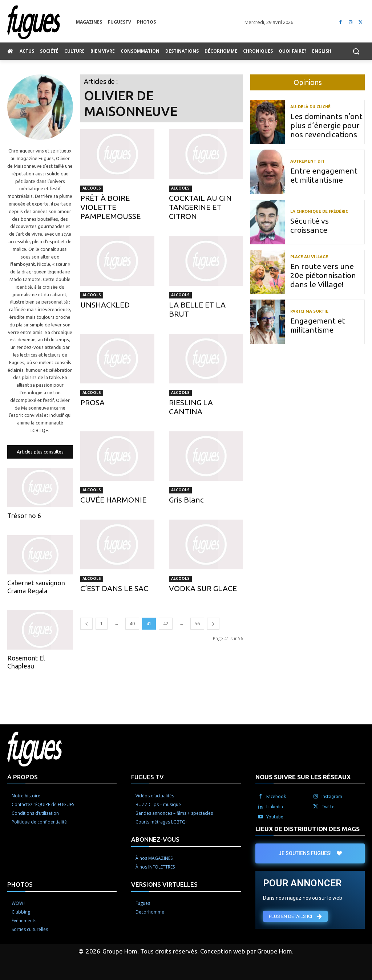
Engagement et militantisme (318, 325)
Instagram (332, 796)
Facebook (276, 796)
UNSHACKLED (105, 305)
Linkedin (275, 807)
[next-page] (213, 624)
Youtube (275, 817)
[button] (356, 51)
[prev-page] (86, 624)
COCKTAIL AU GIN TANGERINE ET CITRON (200, 207)
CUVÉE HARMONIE (113, 500)
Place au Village (309, 257)
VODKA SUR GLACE (203, 588)
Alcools (92, 188)
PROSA (92, 402)
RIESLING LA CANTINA (191, 407)
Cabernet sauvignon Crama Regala (36, 587)
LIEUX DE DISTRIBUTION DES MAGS (308, 829)
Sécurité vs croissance (310, 225)
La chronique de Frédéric (319, 212)
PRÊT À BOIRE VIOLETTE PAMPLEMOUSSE (110, 207)
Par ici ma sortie (309, 311)
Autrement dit (308, 161)
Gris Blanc (186, 500)
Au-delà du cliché (310, 107)
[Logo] (42, 22)
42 (166, 624)
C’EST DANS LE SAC (114, 588)
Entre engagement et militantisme (324, 175)
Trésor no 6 (24, 516)
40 (132, 624)
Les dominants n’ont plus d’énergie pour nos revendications (326, 125)
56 (197, 624)
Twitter (329, 807)
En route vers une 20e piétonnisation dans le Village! (323, 275)
